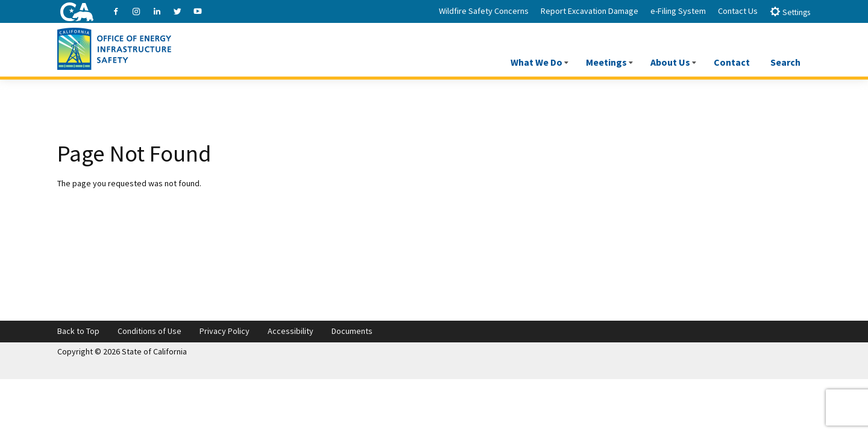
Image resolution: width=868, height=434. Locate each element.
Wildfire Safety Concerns (484, 11)
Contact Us (738, 11)
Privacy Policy (225, 331)
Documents (352, 331)
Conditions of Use (149, 331)
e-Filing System (678, 11)
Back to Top (78, 331)
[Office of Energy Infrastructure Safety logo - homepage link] (114, 48)
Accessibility (291, 331)
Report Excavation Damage (590, 11)
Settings (790, 12)
